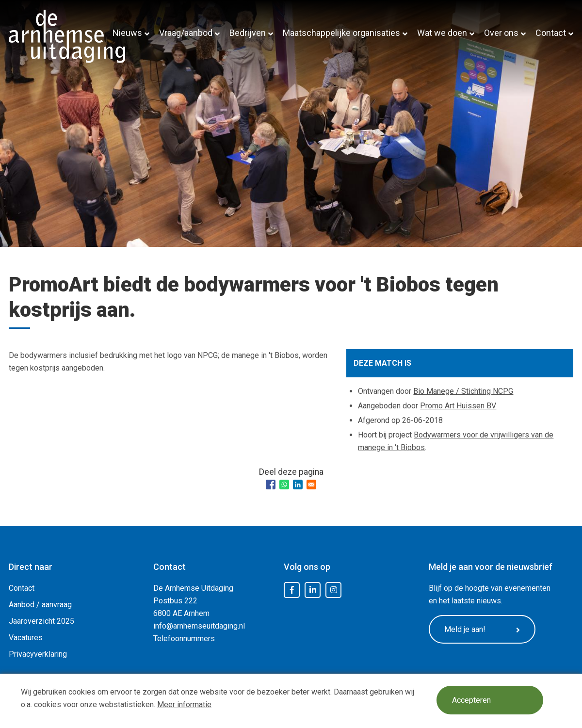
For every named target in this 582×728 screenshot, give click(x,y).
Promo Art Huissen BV (458, 406)
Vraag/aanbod (186, 33)
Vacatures (26, 638)
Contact (551, 33)
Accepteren (471, 700)
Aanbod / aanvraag (40, 605)
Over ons (501, 33)
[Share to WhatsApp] (284, 485)
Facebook (292, 590)
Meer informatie (184, 704)
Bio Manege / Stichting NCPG (463, 391)
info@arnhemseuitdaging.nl (199, 626)
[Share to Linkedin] (298, 485)
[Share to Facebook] (271, 485)
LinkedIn (313, 590)
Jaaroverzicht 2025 (41, 621)
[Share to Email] (311, 485)
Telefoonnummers (184, 639)
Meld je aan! (482, 630)
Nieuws (127, 33)
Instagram (334, 590)
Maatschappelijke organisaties (341, 33)
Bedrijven (248, 33)
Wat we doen (442, 33)
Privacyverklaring (38, 654)
